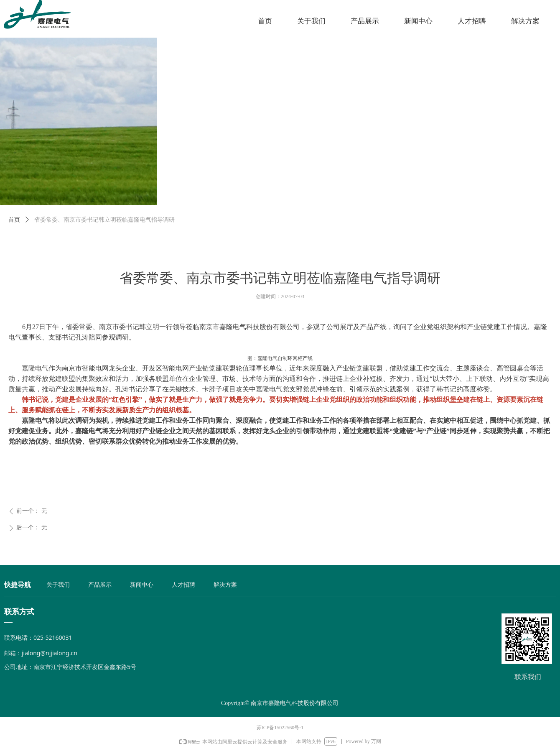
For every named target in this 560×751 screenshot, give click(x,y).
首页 (14, 220)
